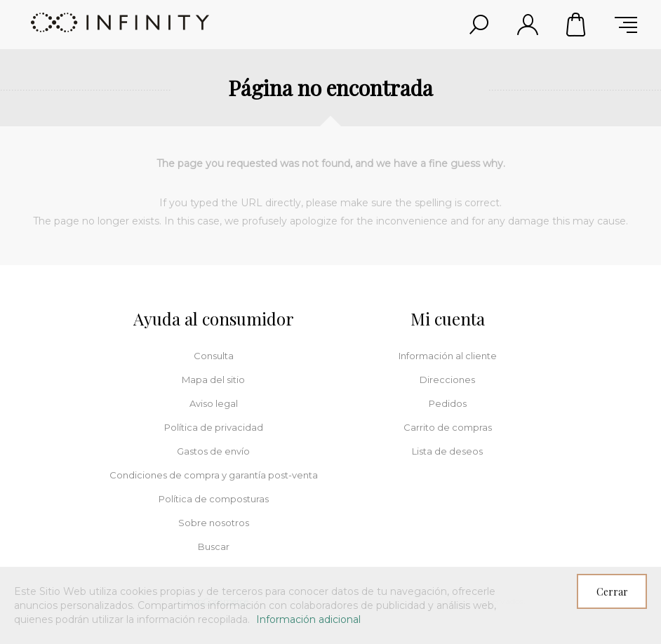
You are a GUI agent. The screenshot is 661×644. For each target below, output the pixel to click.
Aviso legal (214, 403)
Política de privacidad (214, 427)
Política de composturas (214, 499)
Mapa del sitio (213, 380)
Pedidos (448, 403)
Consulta (214, 356)
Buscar (214, 546)
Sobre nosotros (214, 523)
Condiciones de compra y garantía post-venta (214, 475)
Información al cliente (448, 356)
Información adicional (308, 619)
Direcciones (447, 380)
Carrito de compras (577, 25)
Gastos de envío (213, 451)
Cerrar (612, 592)
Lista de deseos (447, 451)
